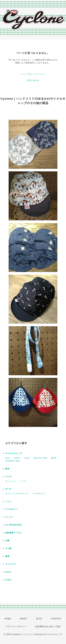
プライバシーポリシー (16, 627)
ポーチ (8, 489)
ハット (8, 501)
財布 (7, 469)
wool (8, 458)
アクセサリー (12, 509)
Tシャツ (9, 517)
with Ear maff (40, 458)
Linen (27, 458)
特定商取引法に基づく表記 (48, 627)
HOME (8, 619)
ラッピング (10, 564)
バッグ (8, 477)
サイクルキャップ (14, 453)
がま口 (8, 580)
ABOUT (24, 619)
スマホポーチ (39, 494)
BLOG (39, 619)
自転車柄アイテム (14, 533)
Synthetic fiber (13, 461)
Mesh (54, 458)
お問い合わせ (33, 80)
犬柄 (7, 541)
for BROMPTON (13, 525)
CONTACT (56, 619)
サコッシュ (10, 481)
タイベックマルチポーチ (17, 494)
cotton (17, 458)
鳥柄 (7, 556)
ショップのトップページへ (33, 74)
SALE (8, 572)
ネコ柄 (8, 548)
